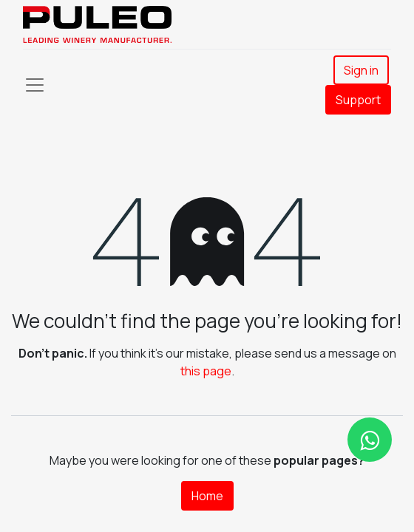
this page (206, 371)
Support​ (358, 100)
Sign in (361, 70)
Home (207, 496)
